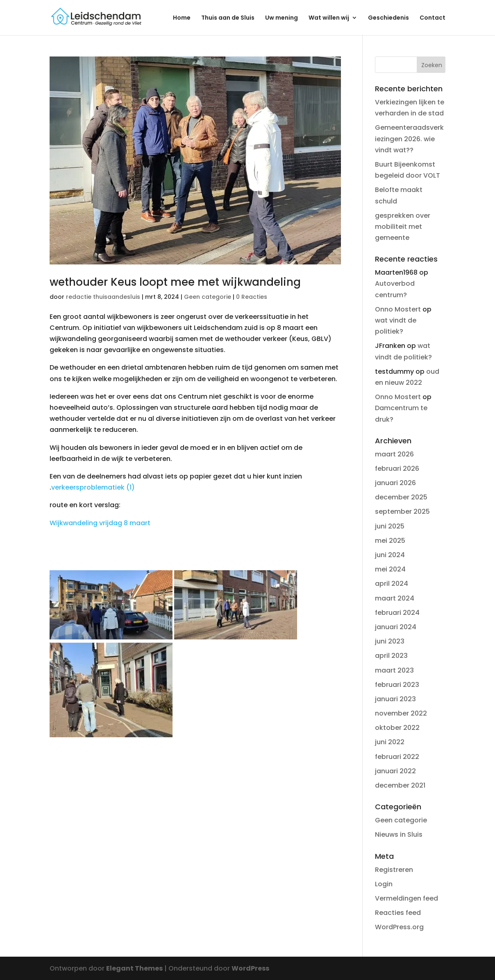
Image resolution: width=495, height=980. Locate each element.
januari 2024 (396, 627)
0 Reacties (252, 297)
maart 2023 (394, 670)
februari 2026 (397, 469)
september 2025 (402, 511)
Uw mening (282, 18)
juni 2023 (390, 641)
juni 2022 (390, 742)
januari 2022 (395, 771)
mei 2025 (390, 541)
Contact (433, 18)
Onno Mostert (398, 309)
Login (384, 884)
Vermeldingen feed (406, 898)
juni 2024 (390, 555)
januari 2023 (395, 699)
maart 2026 (394, 454)
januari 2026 (395, 483)
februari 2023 (397, 685)
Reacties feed (398, 913)
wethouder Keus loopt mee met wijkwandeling (175, 282)
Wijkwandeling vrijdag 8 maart (100, 523)
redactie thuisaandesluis (103, 297)
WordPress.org (399, 927)
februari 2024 (397, 613)
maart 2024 (395, 598)
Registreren (394, 870)
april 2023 (391, 656)
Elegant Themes (134, 968)
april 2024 (392, 584)
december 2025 (401, 497)
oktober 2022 (397, 728)
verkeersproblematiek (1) (93, 487)
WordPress (250, 968)
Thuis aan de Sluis (228, 18)
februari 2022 (397, 757)
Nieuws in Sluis (399, 834)
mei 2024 (390, 569)
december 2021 (400, 785)
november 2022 (401, 713)
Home (182, 18)
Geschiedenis (388, 18)
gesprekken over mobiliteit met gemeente (403, 227)
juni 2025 (390, 526)
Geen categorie (208, 297)
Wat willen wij (329, 18)
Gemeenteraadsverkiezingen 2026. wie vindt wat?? (409, 139)
